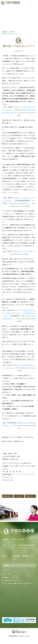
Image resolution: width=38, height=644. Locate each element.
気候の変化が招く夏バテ (8, 496)
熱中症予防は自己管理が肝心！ (20, 203)
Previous (2, 508)
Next (36, 508)
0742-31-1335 (18, 539)
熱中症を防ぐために (21, 251)
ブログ (12, 32)
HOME (5, 32)
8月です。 (31, 496)
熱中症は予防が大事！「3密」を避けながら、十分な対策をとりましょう (19, 313)
